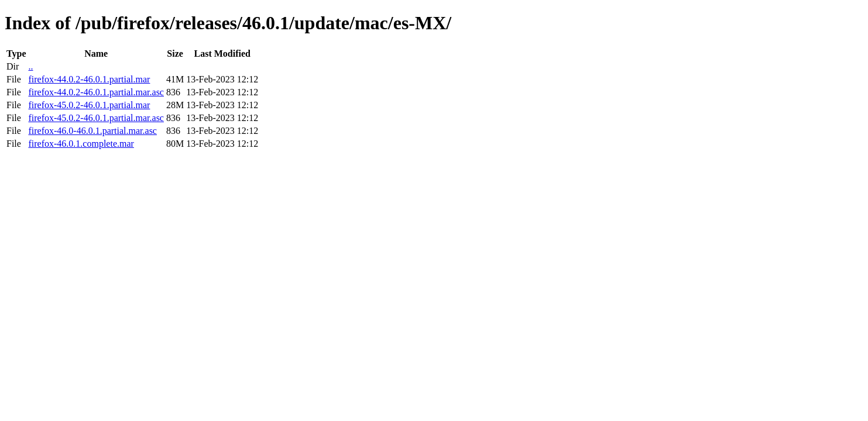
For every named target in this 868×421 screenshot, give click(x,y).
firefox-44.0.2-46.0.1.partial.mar (89, 79)
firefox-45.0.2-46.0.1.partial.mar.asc (96, 118)
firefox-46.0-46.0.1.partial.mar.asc (92, 131)
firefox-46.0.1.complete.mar (81, 144)
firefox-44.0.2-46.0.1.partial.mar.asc (96, 92)
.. (30, 66)
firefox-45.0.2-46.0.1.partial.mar (89, 105)
